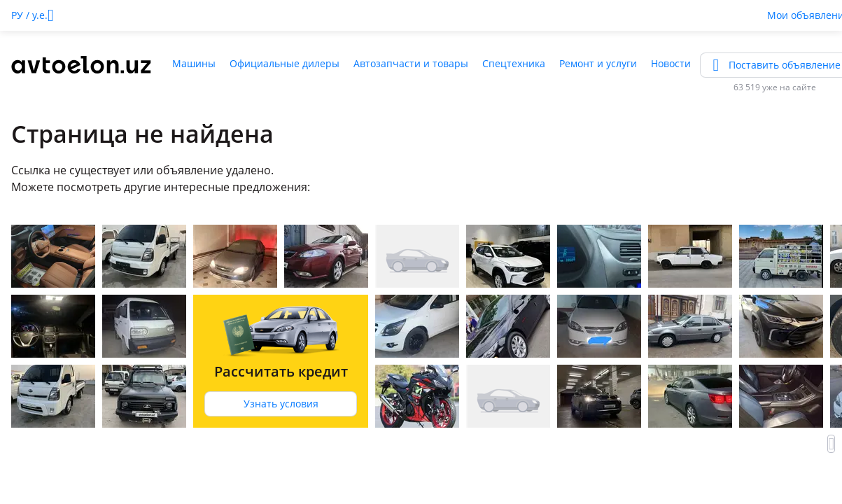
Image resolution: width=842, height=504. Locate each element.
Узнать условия (281, 404)
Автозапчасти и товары (411, 63)
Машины (194, 63)
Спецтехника (514, 63)
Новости (671, 63)
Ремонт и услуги (598, 63)
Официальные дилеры (285, 63)
